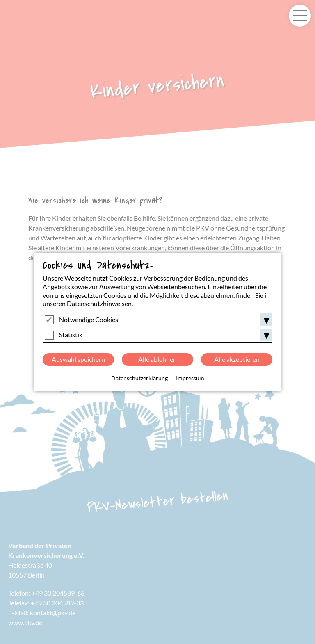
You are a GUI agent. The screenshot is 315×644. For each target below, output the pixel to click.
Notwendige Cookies (89, 319)
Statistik (71, 335)
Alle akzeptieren (237, 359)
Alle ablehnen (157, 359)
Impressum (190, 378)
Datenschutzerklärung (139, 378)
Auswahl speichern (78, 359)
